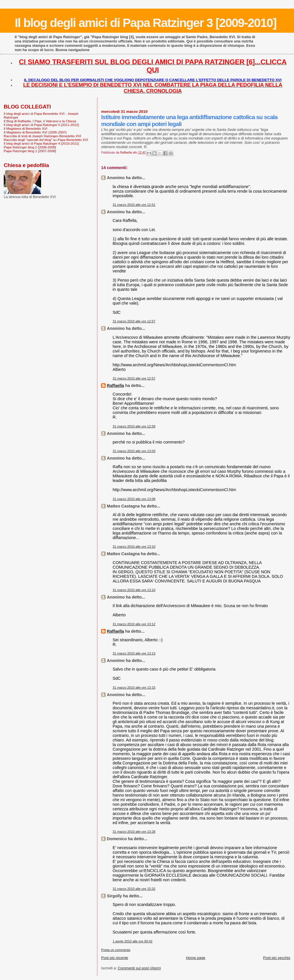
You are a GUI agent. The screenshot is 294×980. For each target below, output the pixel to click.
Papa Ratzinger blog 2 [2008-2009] (30, 147)
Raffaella (115, 386)
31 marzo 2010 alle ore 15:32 (134, 889)
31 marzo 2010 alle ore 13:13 (134, 653)
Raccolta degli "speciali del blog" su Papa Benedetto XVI (46, 140)
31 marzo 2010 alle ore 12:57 (134, 321)
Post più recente (115, 958)
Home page (196, 958)
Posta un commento (116, 950)
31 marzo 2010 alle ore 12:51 (134, 205)
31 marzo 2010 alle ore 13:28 (134, 832)
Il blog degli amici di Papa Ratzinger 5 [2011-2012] (41, 125)
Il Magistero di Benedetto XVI (26, 128)
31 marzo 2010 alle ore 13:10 (134, 547)
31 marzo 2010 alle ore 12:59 (134, 426)
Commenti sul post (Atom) (139, 968)
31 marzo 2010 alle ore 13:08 (134, 499)
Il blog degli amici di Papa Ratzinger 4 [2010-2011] (41, 143)
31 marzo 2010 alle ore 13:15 (134, 687)
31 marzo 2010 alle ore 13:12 (134, 624)
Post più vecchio (277, 958)
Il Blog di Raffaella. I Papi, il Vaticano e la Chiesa (40, 121)
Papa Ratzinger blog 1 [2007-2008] (30, 151)
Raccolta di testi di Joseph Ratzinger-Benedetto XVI (42, 136)
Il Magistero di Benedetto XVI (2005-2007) (35, 132)
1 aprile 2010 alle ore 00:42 (133, 941)
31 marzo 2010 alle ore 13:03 (134, 451)
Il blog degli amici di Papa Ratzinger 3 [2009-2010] (145, 23)
